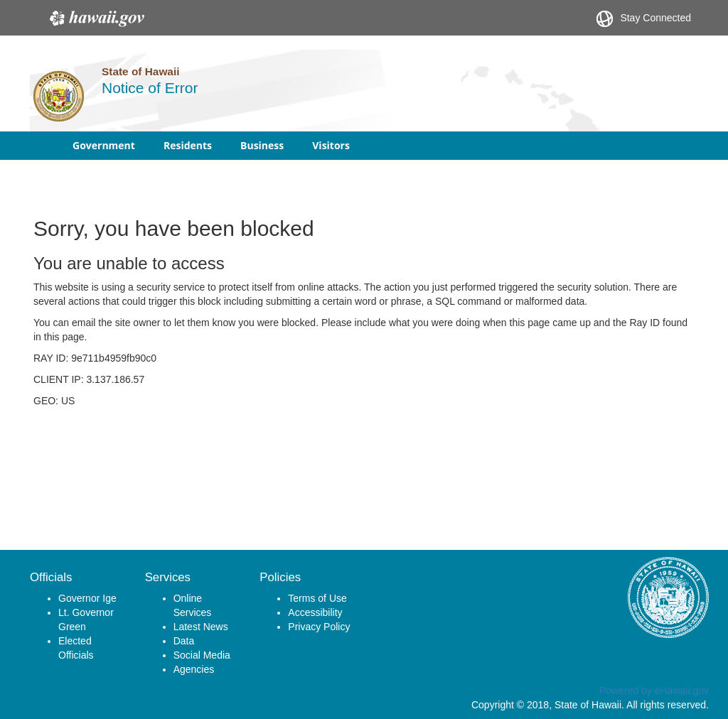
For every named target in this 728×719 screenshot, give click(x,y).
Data (184, 641)
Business (262, 145)
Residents (188, 145)
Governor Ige (87, 598)
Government (104, 145)
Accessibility (315, 612)
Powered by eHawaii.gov (654, 691)
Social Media (202, 655)
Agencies (194, 669)
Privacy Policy (319, 627)
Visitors (331, 145)
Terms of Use (317, 598)
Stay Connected (644, 19)
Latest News (201, 627)
